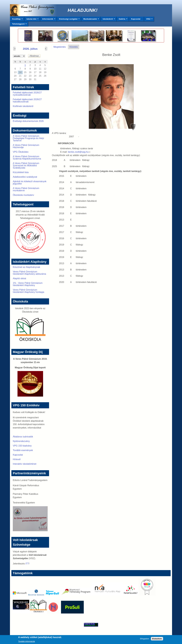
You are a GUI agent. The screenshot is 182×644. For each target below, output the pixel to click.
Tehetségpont (18, 25)
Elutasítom (157, 639)
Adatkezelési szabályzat (25, 177)
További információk (27, 642)
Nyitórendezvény (21, 441)
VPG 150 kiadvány (22, 446)
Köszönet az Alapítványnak (26, 267)
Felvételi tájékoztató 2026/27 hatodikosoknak (27, 101)
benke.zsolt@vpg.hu (79, 152)
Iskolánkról (108, 20)
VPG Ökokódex (21, 152)
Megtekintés (60, 46)
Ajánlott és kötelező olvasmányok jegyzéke (30, 183)
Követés (74, 47)
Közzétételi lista (21, 172)
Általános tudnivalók (23, 437)
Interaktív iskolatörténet (25, 464)
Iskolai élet (31, 20)
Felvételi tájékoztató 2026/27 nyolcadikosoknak (27, 94)
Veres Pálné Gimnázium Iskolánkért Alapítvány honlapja (29, 291)
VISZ (148, 20)
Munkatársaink (90, 20)
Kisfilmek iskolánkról (23, 106)
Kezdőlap (16, 20)
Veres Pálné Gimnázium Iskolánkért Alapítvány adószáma (29, 273)
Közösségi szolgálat (68, 20)
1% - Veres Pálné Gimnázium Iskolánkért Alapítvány (28, 284)
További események (23, 450)
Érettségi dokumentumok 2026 (28, 121)
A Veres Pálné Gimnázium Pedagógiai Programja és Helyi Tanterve (28, 138)
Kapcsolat (136, 19)
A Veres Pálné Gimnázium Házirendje (26, 146)
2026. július (30, 49)
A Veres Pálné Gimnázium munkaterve (26, 189)
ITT (27, 564)
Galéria (122, 20)
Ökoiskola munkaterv (23, 195)
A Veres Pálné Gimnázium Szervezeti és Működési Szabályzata (26, 166)
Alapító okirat (19, 278)
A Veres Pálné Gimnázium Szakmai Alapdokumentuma (27, 158)
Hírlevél (17, 459)
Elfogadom (145, 639)
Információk (48, 20)
